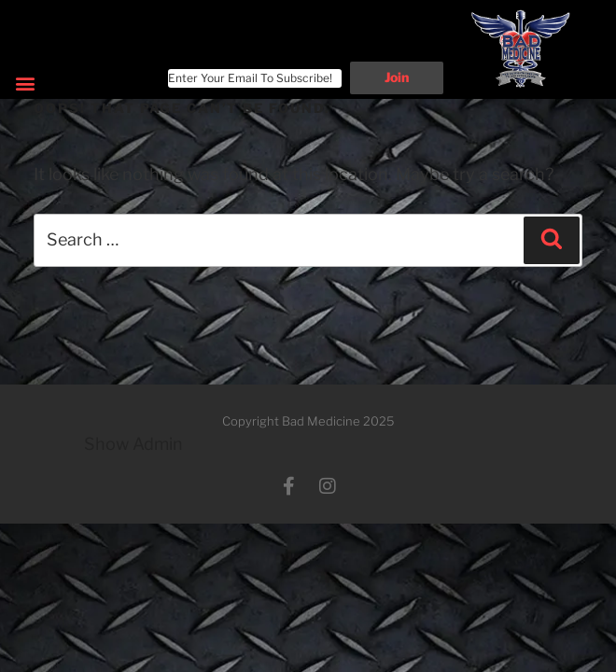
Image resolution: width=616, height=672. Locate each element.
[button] (25, 84)
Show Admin (133, 444)
